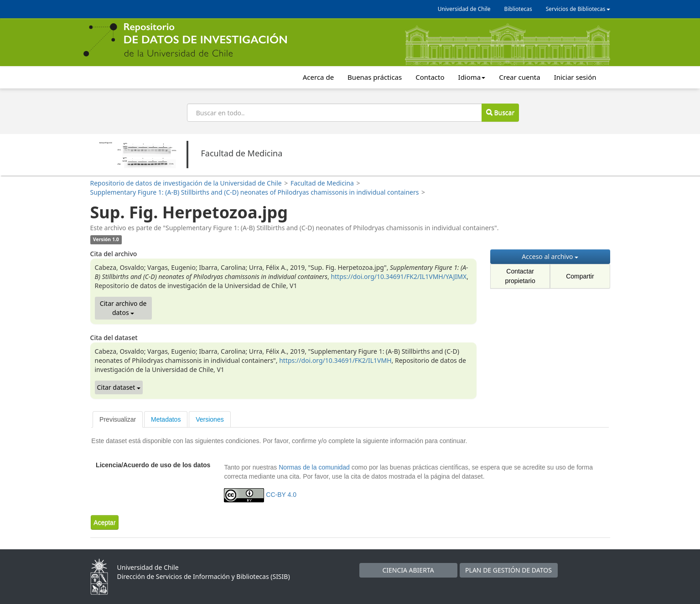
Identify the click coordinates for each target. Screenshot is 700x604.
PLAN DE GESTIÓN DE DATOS (508, 570)
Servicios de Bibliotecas (578, 9)
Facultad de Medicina (322, 183)
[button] (104, 522)
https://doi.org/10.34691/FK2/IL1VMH (335, 360)
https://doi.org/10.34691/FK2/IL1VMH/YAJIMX (399, 276)
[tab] (118, 419)
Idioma (472, 77)
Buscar (500, 112)
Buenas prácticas (375, 77)
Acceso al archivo (550, 256)
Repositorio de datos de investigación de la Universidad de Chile (186, 183)
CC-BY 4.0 (281, 495)
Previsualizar (118, 419)
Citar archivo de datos (123, 308)
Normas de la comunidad (314, 467)
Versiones (210, 419)
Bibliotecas (518, 9)
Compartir (580, 276)
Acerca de (318, 77)
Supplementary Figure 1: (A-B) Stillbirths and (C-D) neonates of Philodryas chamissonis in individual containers (255, 192)
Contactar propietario (520, 276)
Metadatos (166, 419)
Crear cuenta (519, 77)
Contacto (430, 77)
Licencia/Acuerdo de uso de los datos (153, 465)
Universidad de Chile (464, 9)
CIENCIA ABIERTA (408, 570)
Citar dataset (119, 387)
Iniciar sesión (575, 77)
